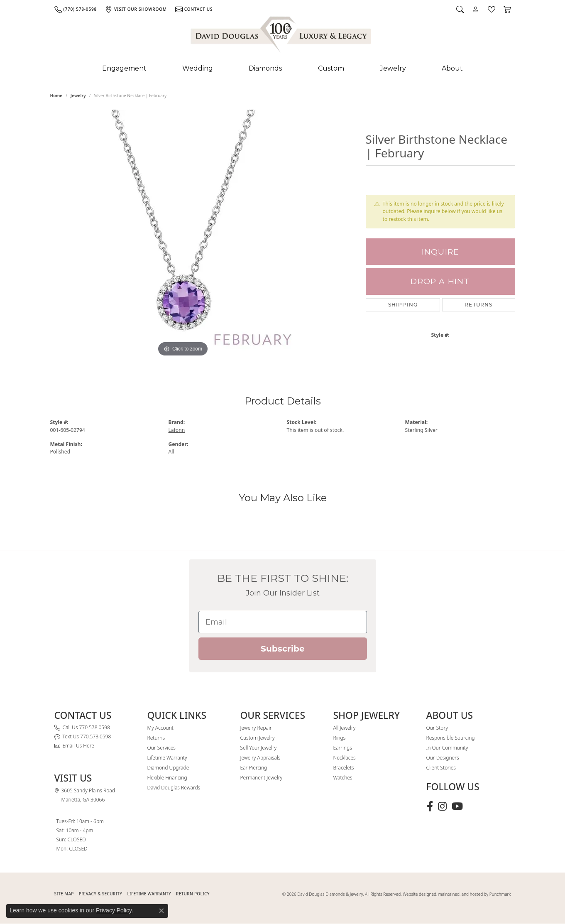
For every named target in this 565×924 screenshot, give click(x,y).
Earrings (343, 748)
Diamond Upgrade (168, 768)
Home (56, 96)
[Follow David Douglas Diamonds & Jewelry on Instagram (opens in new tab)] (442, 806)
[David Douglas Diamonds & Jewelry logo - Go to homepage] (281, 36)
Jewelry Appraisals (260, 758)
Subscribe (283, 649)
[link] (76, 9)
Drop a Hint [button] (440, 281)
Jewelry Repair (256, 728)
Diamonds (265, 68)
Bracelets (344, 768)
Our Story (437, 728)
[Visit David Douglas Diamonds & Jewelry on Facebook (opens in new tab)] (430, 806)
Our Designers (443, 758)
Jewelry (393, 68)
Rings (340, 738)
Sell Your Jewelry (259, 748)
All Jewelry (345, 728)
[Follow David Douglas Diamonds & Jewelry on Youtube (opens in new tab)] (457, 806)
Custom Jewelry (258, 738)
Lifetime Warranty (167, 758)
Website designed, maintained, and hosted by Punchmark (457, 894)
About (452, 68)
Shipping (403, 305)
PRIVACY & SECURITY (101, 894)
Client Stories (441, 768)
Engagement (124, 68)
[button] (460, 9)
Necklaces (345, 758)
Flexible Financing (167, 778)
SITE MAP (64, 894)
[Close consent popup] (161, 911)
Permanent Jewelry (262, 778)
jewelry (78, 96)
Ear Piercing (254, 768)
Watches (343, 778)
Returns (478, 305)
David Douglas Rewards (174, 788)
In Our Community (447, 748)
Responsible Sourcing (451, 738)
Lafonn (177, 430)
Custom (331, 68)
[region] (183, 234)
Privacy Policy (114, 910)
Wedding (198, 68)
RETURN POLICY (193, 894)
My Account (160, 728)
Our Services (161, 748)
